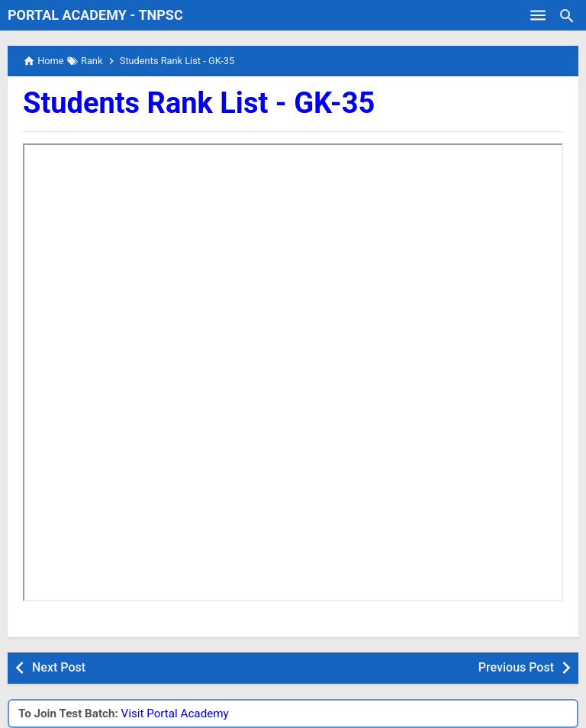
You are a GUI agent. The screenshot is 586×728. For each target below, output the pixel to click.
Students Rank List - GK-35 (199, 103)
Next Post (59, 667)
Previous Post (516, 667)
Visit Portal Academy (175, 714)
